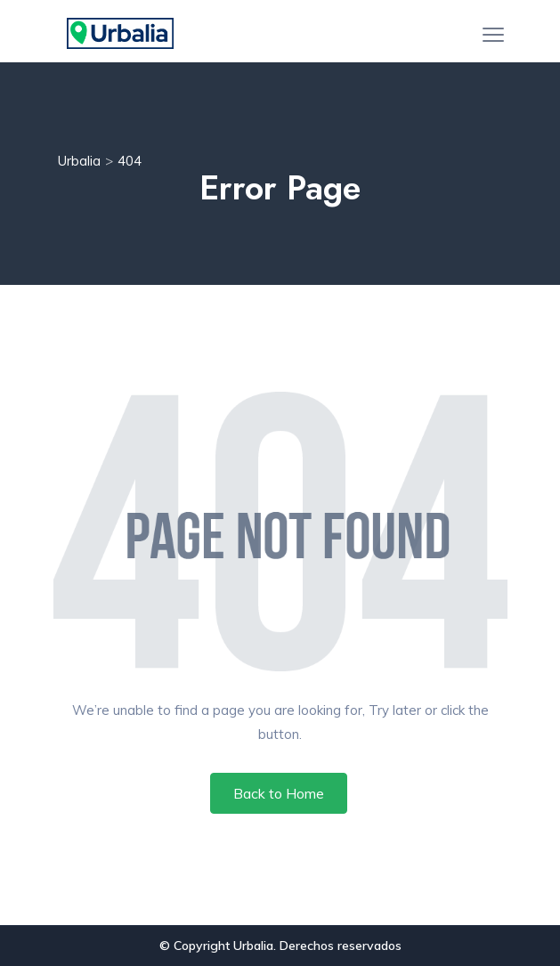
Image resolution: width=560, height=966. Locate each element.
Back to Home (279, 793)
